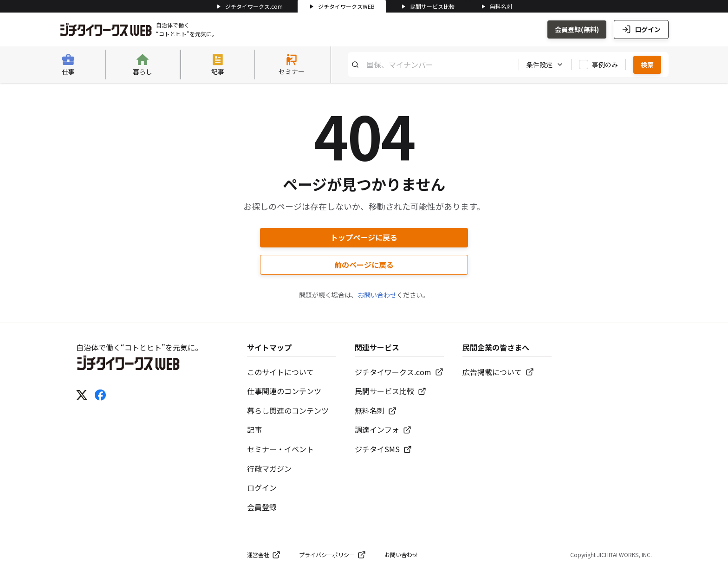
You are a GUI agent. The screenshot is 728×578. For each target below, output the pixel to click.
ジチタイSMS (383, 449)
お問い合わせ (377, 295)
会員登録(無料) (577, 29)
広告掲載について (498, 372)
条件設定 (545, 65)
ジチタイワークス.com (249, 6)
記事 (254, 429)
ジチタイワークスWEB (342, 6)
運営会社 (264, 555)
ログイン (641, 29)
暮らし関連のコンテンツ (288, 410)
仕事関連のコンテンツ (284, 391)
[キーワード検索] (429, 65)
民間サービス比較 (428, 6)
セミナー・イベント (280, 449)
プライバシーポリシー (332, 555)
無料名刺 (496, 6)
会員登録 (262, 507)
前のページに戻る (364, 265)
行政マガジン (269, 468)
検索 (647, 65)
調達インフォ (383, 429)
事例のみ (605, 65)
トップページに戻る (364, 237)
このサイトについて (280, 372)
